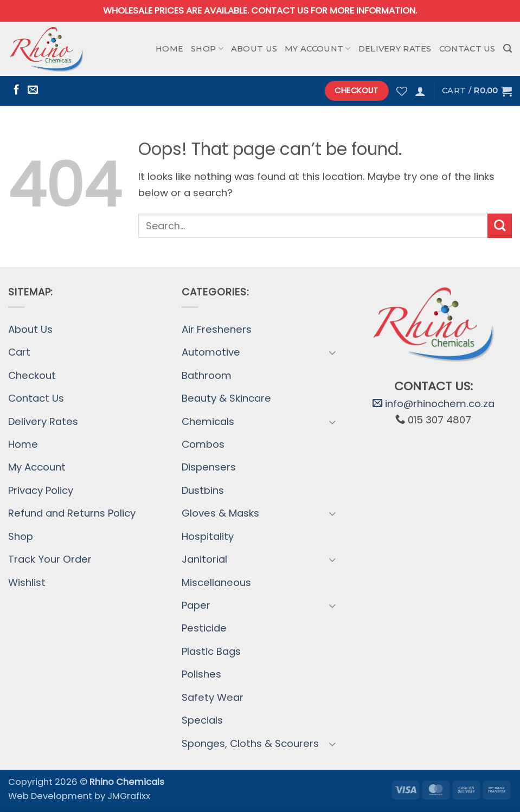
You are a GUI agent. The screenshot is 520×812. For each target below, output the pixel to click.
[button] (508, 49)
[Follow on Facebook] (17, 90)
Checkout (32, 375)
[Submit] (500, 226)
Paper (196, 605)
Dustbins (203, 490)
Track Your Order (50, 559)
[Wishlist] (402, 91)
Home (169, 49)
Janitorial (204, 559)
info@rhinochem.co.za (434, 404)
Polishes (201, 674)
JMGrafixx (129, 796)
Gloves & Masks (220, 513)
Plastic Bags (211, 651)
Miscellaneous (216, 582)
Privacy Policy (41, 490)
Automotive (211, 352)
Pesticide (204, 628)
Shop (207, 49)
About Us (254, 49)
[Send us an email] (33, 90)
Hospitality (208, 536)
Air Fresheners (217, 329)
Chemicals (208, 421)
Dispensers (209, 467)
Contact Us (467, 49)
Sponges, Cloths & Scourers (250, 743)
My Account (317, 49)
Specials (202, 720)
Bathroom (207, 375)
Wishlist (27, 582)
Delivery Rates (395, 49)
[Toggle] (332, 352)
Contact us (280, 11)
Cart (19, 352)
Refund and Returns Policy (72, 513)
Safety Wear (213, 697)
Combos (203, 444)
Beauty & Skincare (226, 398)
